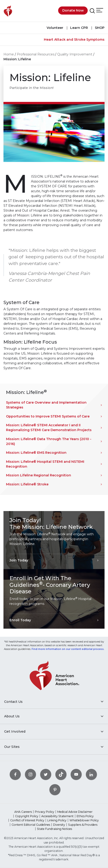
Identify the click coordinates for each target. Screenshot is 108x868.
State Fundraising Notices (54, 829)
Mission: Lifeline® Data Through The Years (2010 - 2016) (49, 441)
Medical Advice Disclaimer (75, 812)
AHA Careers (23, 812)
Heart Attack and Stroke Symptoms (74, 40)
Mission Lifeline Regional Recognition (39, 475)
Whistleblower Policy (84, 820)
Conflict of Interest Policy (27, 820)
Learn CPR (79, 28)
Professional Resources (36, 54)
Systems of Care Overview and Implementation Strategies (46, 405)
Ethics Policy (85, 816)
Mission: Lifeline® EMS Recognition (36, 453)
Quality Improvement (75, 54)
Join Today (19, 560)
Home (9, 54)
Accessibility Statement (57, 816)
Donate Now (73, 10)
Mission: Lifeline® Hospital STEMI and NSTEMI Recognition (45, 464)
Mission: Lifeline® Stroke (27, 484)
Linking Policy (57, 820)
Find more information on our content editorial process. (68, 649)
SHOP (99, 28)
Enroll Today (20, 620)
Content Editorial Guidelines (31, 825)
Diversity (59, 825)
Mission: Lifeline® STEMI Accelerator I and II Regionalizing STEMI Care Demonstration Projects (49, 428)
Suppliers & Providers (83, 825)
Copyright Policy (27, 816)
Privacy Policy (45, 812)
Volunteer (55, 28)
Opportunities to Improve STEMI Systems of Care (48, 416)
